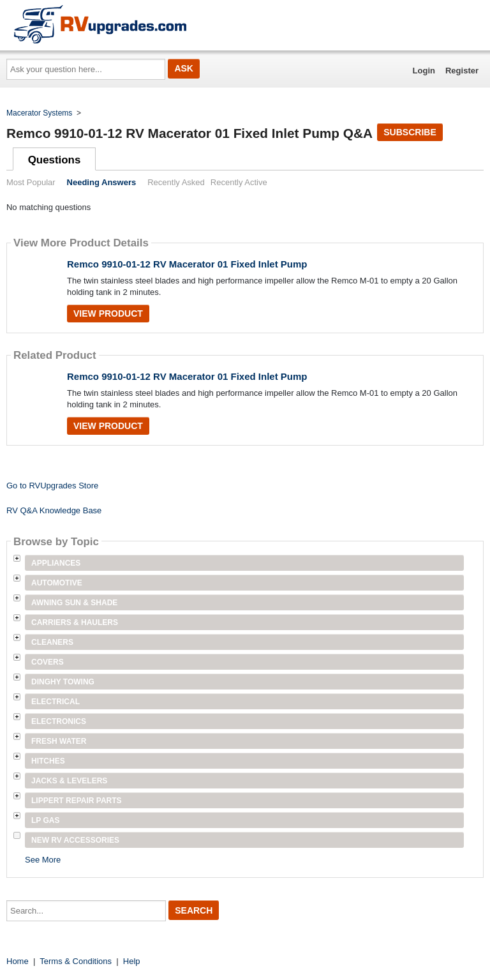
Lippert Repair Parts (77, 801)
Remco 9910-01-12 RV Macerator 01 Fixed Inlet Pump (187, 264)
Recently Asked (176, 182)
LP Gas (45, 820)
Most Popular (31, 182)
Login (424, 71)
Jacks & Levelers (69, 781)
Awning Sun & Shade (74, 603)
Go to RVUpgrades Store (52, 486)
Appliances (56, 563)
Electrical (56, 702)
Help (132, 961)
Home (18, 961)
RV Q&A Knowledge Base (54, 510)
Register (462, 71)
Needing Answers (102, 182)
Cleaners (52, 642)
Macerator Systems (39, 113)
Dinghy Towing (63, 682)
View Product (108, 313)
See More (43, 860)
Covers (48, 662)
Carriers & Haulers (75, 622)
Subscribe (410, 132)
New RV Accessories (75, 840)
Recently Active (239, 182)
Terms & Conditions (76, 961)
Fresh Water (59, 741)
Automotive (57, 583)
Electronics (59, 721)
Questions (55, 160)
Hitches (48, 761)
